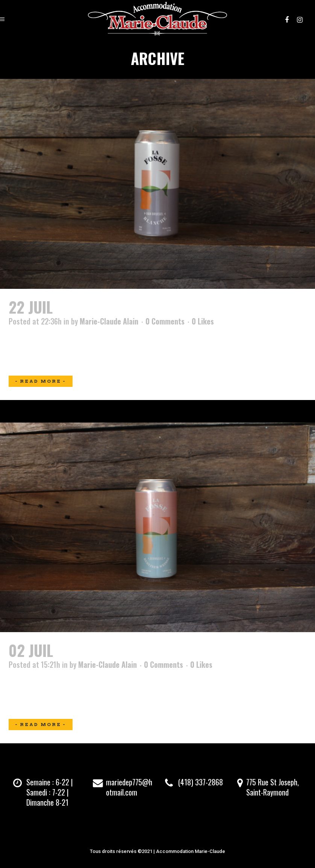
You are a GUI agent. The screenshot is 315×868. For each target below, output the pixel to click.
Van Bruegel (97, 307)
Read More (41, 381)
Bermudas (90, 650)
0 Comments (165, 321)
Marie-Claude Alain (109, 321)
